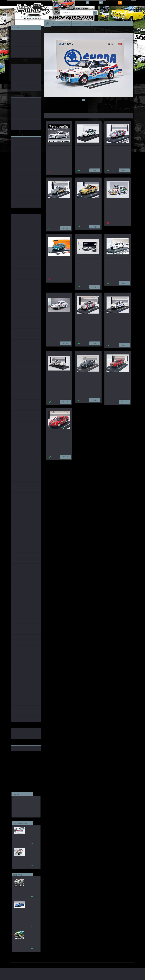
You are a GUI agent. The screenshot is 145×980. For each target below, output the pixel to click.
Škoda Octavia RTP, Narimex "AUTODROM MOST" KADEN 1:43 (87, 320)
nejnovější (77, 116)
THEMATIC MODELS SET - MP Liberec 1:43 (88, 261)
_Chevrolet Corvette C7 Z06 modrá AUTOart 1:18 (31, 905)
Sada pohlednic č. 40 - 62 (31, 932)
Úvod (47, 29)
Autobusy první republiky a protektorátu (31, 851)
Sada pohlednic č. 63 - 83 (31, 880)
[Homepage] (48, 23)
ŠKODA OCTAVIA (66, 29)
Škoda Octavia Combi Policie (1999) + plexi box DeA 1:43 (88, 148)
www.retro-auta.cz (18, 762)
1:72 (80, 462)
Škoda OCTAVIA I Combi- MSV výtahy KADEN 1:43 (117, 378)
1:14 (75, 462)
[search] (95, 13)
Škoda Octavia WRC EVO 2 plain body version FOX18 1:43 (117, 261)
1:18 (71, 462)
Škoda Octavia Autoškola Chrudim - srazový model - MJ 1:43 (58, 320)
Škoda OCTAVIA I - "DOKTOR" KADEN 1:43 (88, 205)
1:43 (62, 462)
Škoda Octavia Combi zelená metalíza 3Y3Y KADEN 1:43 (88, 378)
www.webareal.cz (34, 964)
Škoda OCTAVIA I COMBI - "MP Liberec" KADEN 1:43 (115, 320)
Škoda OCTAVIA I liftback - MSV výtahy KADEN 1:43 (57, 435)
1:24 (67, 462)
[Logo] (26, 13)
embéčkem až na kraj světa (21, 767)
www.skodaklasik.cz (19, 766)
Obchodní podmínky (64, 23)
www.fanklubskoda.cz (20, 764)
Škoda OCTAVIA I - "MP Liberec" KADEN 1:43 (57, 378)
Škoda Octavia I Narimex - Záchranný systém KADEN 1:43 (117, 148)
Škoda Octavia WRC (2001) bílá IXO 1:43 (58, 148)
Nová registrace (109, 3)
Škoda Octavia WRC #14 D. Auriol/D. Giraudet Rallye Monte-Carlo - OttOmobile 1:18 (117, 206)
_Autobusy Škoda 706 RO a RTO (32, 829)
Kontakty (87, 23)
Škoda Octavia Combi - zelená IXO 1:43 (57, 261)
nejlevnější (60, 116)
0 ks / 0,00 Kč (128, 2)
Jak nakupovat (77, 23)
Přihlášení (94, 3)
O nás (54, 23)
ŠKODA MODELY (55, 29)
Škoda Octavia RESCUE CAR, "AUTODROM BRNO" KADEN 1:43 (57, 205)
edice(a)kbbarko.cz (20, 809)
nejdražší (69, 116)
